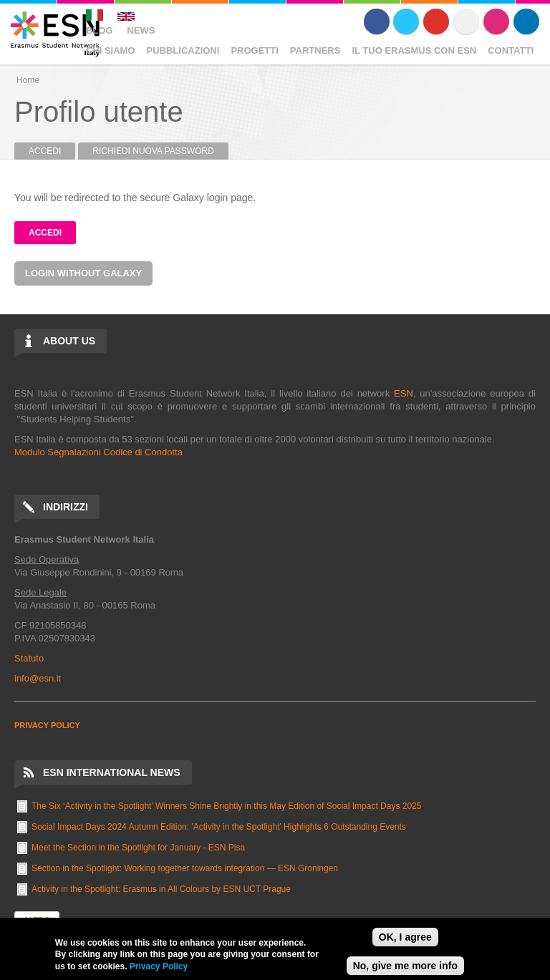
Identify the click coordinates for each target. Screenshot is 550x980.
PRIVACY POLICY (47, 725)
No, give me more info (405, 966)
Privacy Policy (159, 966)
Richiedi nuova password (153, 151)
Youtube (436, 21)
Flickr (466, 21)
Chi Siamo (111, 50)
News (141, 30)
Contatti (511, 50)
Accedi (52, 151)
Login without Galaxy (83, 273)
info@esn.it (38, 678)
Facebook (377, 21)
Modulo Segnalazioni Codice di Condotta (98, 452)
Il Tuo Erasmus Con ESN (414, 50)
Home (28, 80)
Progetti (254, 50)
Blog (100, 30)
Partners (315, 50)
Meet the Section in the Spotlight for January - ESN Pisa (138, 848)
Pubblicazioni (183, 50)
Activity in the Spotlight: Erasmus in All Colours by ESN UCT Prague (161, 889)
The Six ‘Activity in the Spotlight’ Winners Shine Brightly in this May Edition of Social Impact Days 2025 (226, 806)
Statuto (29, 658)
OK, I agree (405, 937)
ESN (404, 393)
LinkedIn (526, 21)
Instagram (496, 21)
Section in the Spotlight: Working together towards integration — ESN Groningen (185, 868)
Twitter (406, 21)
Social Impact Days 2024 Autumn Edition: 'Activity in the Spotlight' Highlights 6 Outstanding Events (219, 827)
